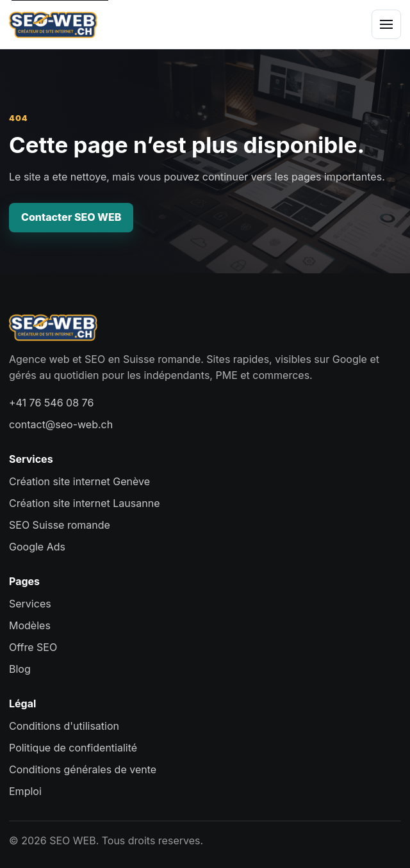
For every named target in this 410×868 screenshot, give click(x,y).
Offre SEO (33, 647)
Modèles (30, 625)
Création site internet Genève (79, 481)
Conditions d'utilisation (64, 726)
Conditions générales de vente (83, 769)
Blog (20, 669)
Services (30, 604)
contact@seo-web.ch (61, 424)
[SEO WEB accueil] (53, 24)
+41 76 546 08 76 (51, 403)
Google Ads (37, 547)
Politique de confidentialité (73, 748)
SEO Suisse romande (60, 525)
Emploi (25, 791)
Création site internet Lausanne (84, 503)
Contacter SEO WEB (71, 217)
